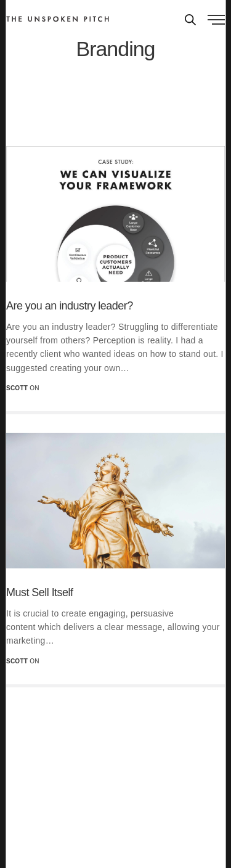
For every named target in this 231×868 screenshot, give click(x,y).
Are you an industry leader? (70, 306)
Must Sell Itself (39, 592)
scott (17, 388)
